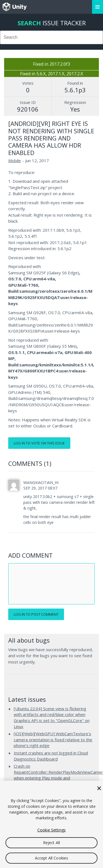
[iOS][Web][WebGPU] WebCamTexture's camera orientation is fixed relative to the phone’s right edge (53, 740)
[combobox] (51, 37)
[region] (51, 824)
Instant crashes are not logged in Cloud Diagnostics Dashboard (51, 756)
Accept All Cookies (52, 858)
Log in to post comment (36, 614)
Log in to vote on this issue (39, 443)
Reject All (51, 843)
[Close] (99, 788)
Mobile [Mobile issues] (15, 161)
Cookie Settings (51, 830)
